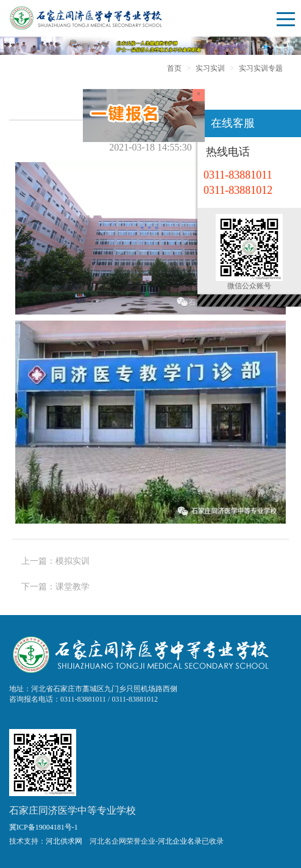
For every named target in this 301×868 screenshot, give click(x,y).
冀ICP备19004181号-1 (44, 827)
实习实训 (210, 68)
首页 (174, 68)
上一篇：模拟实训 (55, 561)
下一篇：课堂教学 (55, 587)
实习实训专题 (261, 68)
